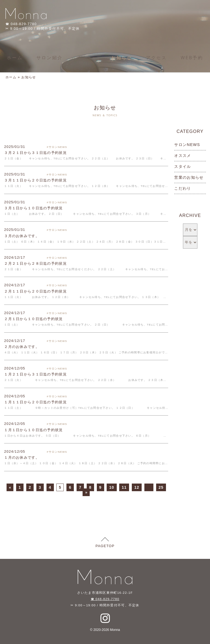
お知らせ (122, 58)
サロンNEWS (187, 145)
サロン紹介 (49, 58)
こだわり (183, 188)
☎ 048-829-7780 (105, 599)
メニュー (87, 58)
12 (137, 487)
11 (124, 487)
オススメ (183, 156)
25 (161, 487)
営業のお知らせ (189, 177)
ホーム (15, 58)
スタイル (183, 166)
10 (112, 487)
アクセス (157, 58)
